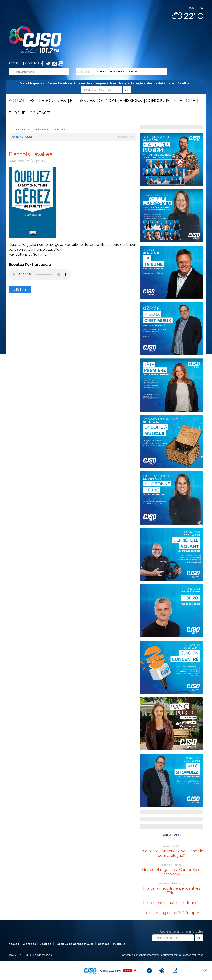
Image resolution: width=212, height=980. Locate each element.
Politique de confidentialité (75, 944)
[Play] (149, 971)
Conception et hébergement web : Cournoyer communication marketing (163, 955)
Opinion (107, 101)
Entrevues (82, 101)
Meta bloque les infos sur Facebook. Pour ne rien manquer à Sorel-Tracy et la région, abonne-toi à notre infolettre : (106, 86)
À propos (30, 944)
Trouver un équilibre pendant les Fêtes (171, 891)
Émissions (131, 101)
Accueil (15, 63)
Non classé (32, 130)
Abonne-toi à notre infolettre (182, 932)
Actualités (22, 101)
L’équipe (46, 944)
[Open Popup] (175, 971)
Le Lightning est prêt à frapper (171, 913)
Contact (32, 63)
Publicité (184, 101)
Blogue (17, 113)
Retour (20, 290)
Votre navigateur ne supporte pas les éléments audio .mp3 (40, 274)
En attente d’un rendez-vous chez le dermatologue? (171, 853)
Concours (158, 101)
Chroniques (52, 101)
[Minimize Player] (205, 971)
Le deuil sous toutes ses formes (171, 903)
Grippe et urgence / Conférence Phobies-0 (171, 872)
